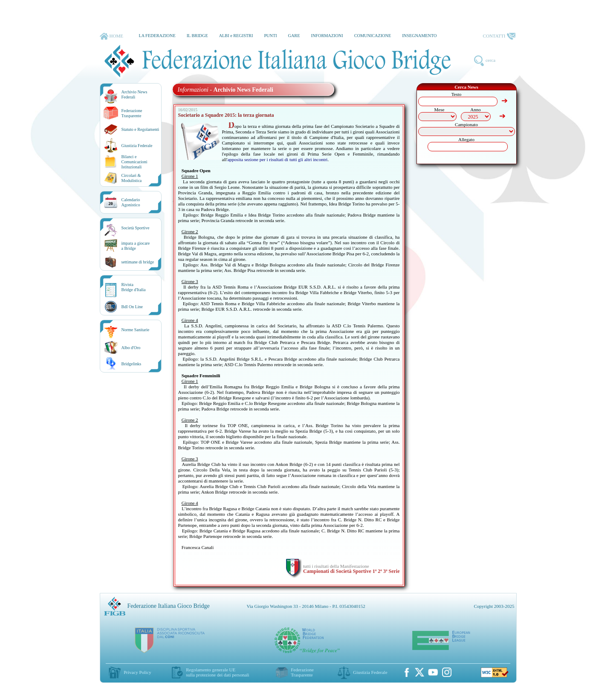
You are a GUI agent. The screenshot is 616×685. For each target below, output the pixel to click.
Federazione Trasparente (132, 113)
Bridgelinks (132, 364)
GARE (294, 36)
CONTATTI (499, 36)
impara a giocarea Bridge (136, 246)
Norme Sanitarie (136, 330)
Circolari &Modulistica (132, 178)
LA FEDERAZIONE (157, 36)
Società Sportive (136, 228)
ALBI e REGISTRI (236, 36)
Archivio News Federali (134, 94)
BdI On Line (132, 307)
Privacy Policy (137, 672)
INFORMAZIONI (327, 36)
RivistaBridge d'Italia (134, 287)
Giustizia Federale (137, 146)
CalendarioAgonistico (131, 202)
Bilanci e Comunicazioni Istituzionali (134, 162)
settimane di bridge (138, 262)
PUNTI (270, 36)
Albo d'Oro (131, 348)
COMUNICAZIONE (373, 36)
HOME (111, 36)
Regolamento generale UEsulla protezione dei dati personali (217, 672)
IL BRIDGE (197, 36)
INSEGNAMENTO (419, 36)
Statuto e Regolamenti (140, 129)
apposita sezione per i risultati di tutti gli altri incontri (277, 159)
